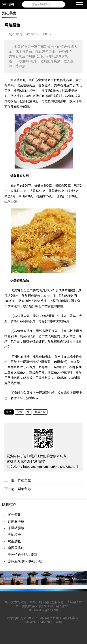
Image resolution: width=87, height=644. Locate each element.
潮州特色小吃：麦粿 (23, 554)
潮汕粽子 (14, 535)
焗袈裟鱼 (40, 412)
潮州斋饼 (14, 515)
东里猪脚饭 (16, 528)
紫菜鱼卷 (24, 489)
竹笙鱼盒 (24, 480)
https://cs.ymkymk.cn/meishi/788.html (51, 467)
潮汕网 (8, 4)
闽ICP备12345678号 (39, 622)
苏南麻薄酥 (16, 521)
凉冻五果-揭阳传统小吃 (25, 561)
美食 (19, 412)
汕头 (9, 412)
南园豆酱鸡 (16, 548)
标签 (59, 622)
